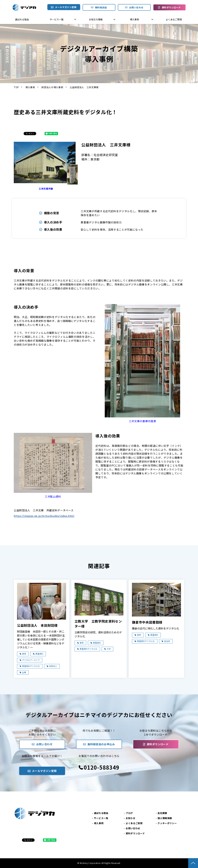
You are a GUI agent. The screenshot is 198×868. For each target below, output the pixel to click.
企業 (24, 672)
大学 (109, 649)
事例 (24, 654)
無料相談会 (101, 7)
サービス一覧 (57, 19)
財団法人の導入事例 (52, 87)
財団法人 (53, 666)
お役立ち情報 (96, 19)
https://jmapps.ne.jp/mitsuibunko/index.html (44, 516)
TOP (16, 87)
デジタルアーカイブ (31, 660)
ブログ (129, 813)
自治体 (167, 641)
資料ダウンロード (171, 7)
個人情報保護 (165, 818)
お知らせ (131, 818)
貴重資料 (39, 654)
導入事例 (134, 19)
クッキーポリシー (167, 823)
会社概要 (162, 813)
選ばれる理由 (22, 19)
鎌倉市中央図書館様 (147, 622)
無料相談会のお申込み (101, 744)
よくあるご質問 (174, 19)
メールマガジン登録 (66, 7)
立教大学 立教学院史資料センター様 (98, 624)
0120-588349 (102, 767)
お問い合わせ (136, 7)
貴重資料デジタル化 (31, 666)
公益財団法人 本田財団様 (37, 625)
